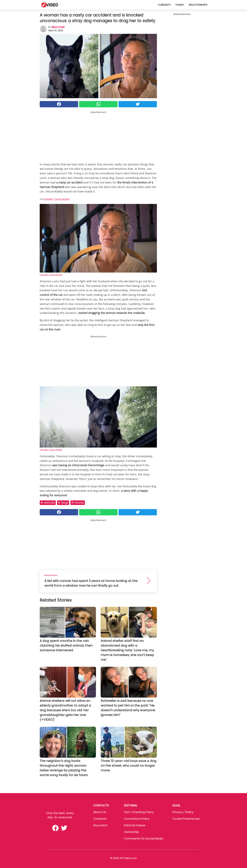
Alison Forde (58, 27)
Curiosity (164, 5)
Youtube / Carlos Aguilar (57, 199)
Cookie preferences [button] (186, 819)
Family (180, 5)
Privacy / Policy (183, 812)
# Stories (78, 503)
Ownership (131, 832)
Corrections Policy (137, 819)
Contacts (100, 819)
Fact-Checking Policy (139, 812)
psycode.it (100, 825)
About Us (100, 812)
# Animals (48, 503)
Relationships (198, 5)
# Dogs (63, 503)
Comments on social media (144, 838)
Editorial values (135, 825)
